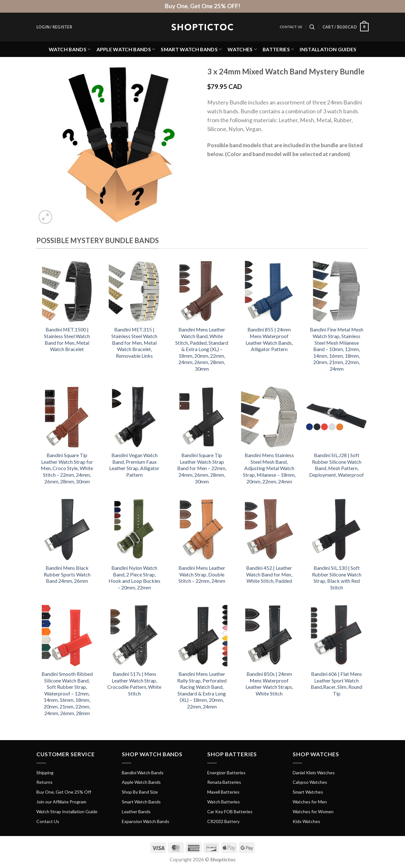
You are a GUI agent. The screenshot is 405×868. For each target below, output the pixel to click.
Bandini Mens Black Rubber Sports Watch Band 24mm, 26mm (67, 574)
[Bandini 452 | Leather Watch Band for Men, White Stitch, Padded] (269, 529)
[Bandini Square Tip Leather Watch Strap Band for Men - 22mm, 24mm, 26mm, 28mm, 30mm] (202, 417)
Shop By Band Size (140, 792)
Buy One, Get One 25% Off (64, 792)
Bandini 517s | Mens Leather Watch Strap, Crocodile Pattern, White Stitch (134, 684)
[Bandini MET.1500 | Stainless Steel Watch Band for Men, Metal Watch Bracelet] (67, 291)
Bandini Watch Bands (143, 773)
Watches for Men (310, 802)
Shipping (45, 773)
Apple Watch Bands (126, 49)
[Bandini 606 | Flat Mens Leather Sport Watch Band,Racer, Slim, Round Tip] (336, 635)
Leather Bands (136, 811)
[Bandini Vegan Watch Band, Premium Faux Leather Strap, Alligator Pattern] (134, 417)
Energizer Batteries (226, 773)
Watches (242, 49)
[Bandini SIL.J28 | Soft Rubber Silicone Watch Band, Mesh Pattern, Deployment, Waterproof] (336, 417)
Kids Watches (306, 821)
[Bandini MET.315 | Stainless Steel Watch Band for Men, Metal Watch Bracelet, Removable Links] (134, 291)
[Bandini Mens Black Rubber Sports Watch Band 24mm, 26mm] (67, 529)
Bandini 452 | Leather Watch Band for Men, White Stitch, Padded (269, 574)
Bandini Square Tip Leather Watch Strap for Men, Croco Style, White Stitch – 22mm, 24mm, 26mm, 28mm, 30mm (67, 468)
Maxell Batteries (223, 792)
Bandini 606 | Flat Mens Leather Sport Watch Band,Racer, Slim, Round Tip (336, 684)
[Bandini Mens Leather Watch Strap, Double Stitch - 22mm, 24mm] (202, 529)
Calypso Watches (310, 782)
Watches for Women (313, 811)
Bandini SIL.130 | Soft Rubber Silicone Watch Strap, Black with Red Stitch (337, 578)
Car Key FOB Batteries (230, 811)
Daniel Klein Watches (314, 773)
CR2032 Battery (223, 821)
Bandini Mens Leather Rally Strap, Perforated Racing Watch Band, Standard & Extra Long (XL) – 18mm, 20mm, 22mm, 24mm (202, 690)
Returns (44, 782)
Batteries (278, 49)
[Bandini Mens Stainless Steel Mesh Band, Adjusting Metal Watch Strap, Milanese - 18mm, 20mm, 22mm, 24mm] (269, 417)
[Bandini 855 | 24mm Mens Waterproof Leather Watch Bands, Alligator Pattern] (269, 291)
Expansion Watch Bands (146, 821)
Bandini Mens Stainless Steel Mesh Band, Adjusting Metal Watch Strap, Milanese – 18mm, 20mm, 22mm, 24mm (269, 468)
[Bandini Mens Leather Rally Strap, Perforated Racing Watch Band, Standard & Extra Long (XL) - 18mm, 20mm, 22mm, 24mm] (202, 635)
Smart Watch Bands (191, 49)
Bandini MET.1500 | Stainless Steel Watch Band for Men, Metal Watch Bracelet (67, 339)
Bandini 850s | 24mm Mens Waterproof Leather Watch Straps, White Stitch (269, 684)
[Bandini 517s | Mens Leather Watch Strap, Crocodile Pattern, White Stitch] (134, 635)
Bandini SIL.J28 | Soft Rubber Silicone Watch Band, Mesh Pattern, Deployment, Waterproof (336, 465)
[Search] (312, 27)
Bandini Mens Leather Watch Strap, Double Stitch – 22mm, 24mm (202, 574)
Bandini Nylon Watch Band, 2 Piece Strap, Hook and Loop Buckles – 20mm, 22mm (134, 578)
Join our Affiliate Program (61, 802)
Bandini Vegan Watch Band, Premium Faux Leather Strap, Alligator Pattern (134, 465)
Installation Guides (328, 49)
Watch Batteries (224, 802)
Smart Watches (308, 792)
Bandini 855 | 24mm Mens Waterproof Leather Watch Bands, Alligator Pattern (269, 339)
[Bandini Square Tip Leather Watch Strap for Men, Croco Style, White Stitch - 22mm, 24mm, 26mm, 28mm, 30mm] (67, 417)
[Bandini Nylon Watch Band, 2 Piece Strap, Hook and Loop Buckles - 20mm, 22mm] (134, 529)
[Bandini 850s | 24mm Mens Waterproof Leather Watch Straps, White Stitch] (269, 635)
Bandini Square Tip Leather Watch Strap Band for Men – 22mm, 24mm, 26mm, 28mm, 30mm (202, 468)
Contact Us (291, 27)
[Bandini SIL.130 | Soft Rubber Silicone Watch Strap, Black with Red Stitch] (336, 529)
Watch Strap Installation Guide (67, 811)
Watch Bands (70, 49)
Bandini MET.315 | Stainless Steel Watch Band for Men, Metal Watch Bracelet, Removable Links (134, 342)
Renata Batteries (224, 782)
